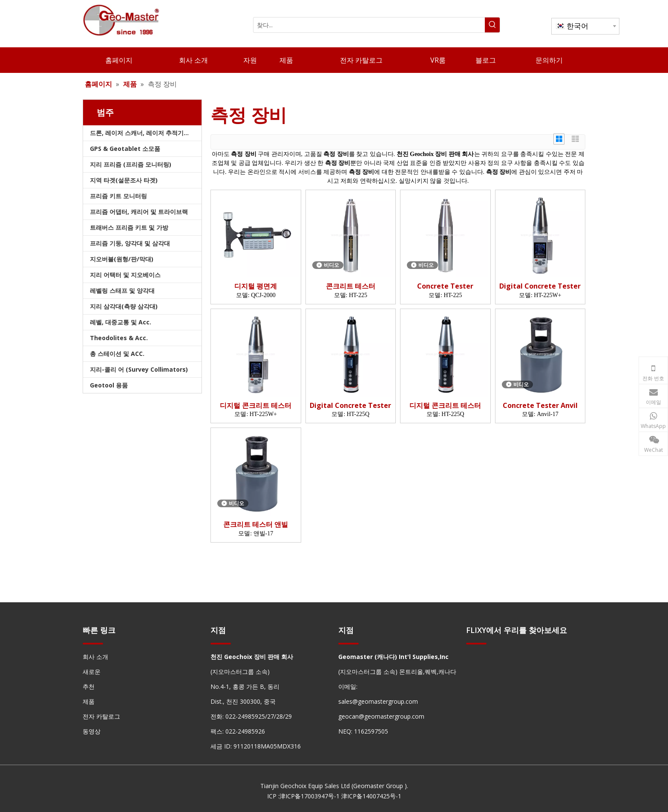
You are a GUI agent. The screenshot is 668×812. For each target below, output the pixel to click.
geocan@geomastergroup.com (381, 716)
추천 (89, 686)
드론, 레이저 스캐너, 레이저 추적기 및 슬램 (146, 133)
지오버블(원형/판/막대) (122, 259)
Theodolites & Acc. (119, 338)
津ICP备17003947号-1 (310, 796)
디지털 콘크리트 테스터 (256, 406)
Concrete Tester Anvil (540, 406)
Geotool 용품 (109, 385)
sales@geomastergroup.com (378, 701)
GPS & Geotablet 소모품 (125, 149)
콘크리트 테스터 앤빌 (256, 524)
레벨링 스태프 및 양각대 (122, 290)
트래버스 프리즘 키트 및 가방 (129, 227)
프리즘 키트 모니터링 (118, 196)
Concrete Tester (445, 286)
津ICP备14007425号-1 (371, 796)
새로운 (92, 672)
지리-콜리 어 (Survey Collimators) (139, 369)
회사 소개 (95, 657)
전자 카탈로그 (101, 716)
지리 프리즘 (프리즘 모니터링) (131, 164)
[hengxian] (93, 643)
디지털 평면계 (256, 286)
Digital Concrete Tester (540, 286)
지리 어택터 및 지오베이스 (125, 275)
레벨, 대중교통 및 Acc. (121, 322)
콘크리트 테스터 (351, 286)
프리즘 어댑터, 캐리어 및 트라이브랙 (139, 212)
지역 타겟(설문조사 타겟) (124, 180)
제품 (89, 701)
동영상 (92, 731)
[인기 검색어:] (492, 25)
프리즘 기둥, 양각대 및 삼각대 (130, 243)
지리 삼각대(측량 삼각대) (124, 306)
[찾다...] (369, 25)
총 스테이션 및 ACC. (117, 354)
